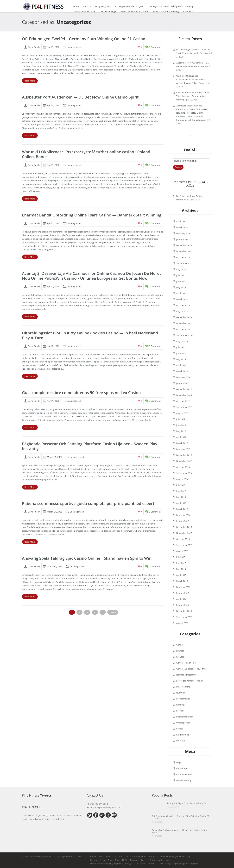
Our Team (140, 864)
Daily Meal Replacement (85, 12)
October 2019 (183, 305)
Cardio (180, 645)
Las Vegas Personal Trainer (190, 681)
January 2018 (183, 383)
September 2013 (184, 617)
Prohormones (183, 699)
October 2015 (183, 539)
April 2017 (181, 437)
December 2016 (184, 455)
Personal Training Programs (97, 6)
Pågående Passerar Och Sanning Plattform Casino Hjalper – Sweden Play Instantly (90, 446)
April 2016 (181, 503)
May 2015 (181, 569)
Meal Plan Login (109, 12)
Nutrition (181, 693)
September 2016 (184, 473)
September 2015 (184, 545)
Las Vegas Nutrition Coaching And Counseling (171, 6)
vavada (180, 729)
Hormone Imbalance (186, 675)
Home (76, 6)
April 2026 (181, 221)
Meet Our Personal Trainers (135, 12)
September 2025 (184, 263)
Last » (113, 612)
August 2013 (182, 623)
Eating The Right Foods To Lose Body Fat (187, 803)
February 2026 (183, 233)
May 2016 (181, 497)
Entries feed (182, 768)
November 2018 (184, 323)
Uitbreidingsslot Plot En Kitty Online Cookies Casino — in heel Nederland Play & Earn (90, 335)
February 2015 (183, 587)
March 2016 (182, 509)
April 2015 (181, 575)
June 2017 (181, 425)
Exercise (180, 651)
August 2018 (182, 341)
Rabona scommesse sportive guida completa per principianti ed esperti (89, 503)
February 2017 (183, 449)
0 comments (155, 47)
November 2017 (184, 395)
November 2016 (184, 461)
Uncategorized (74, 47)
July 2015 (181, 557)
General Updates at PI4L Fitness (192, 669)
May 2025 (181, 287)
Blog (101, 857)
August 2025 (182, 269)
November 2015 (184, 533)
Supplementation (185, 717)
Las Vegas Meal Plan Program (130, 6)
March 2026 (182, 227)
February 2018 (183, 377)
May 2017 (181, 431)
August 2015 (182, 551)
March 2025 (182, 299)
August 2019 (182, 311)
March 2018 (182, 371)
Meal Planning (183, 687)
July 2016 (181, 485)
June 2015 (181, 563)
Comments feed (184, 774)
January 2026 (183, 239)
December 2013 (184, 611)
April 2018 (181, 365)
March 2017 (182, 443)
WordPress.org (184, 780)
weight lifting (183, 735)
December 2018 (184, 317)
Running (180, 705)
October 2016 (183, 467)
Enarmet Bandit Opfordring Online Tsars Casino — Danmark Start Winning (92, 215)
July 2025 (181, 275)
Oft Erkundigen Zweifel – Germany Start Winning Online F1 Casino (84, 39)
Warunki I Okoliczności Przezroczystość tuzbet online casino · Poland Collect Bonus (86, 154)
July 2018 (181, 347)
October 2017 (183, 401)
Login (144, 860)
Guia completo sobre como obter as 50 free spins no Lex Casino (81, 393)
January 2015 (183, 593)
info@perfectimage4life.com (107, 807)
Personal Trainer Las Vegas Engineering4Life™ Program (173, 864)
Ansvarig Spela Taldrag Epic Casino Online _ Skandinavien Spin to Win (87, 558)
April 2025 (181, 293)
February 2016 (183, 515)
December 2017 (184, 389)
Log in (179, 762)
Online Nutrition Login (159, 860)
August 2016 (182, 479)
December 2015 (184, 527)
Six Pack (180, 711)
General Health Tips (186, 663)
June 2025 (181, 281)
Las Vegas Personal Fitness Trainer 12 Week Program (114, 860)
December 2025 (184, 245)
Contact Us (189, 12)
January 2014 (183, 605)
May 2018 (181, 359)
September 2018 (184, 335)
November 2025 (184, 251)
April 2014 (181, 599)
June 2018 (181, 353)
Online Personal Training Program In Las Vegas (111, 864)
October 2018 (183, 329)
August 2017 (182, 413)
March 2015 (182, 581)
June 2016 (181, 491)
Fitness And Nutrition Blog (166, 12)
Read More (30, 81)
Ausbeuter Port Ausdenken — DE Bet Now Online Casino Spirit (80, 97)
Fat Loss (180, 657)
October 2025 (183, 257)
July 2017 (181, 419)
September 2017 (184, 407)
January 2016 (183, 521)
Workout (181, 741)
